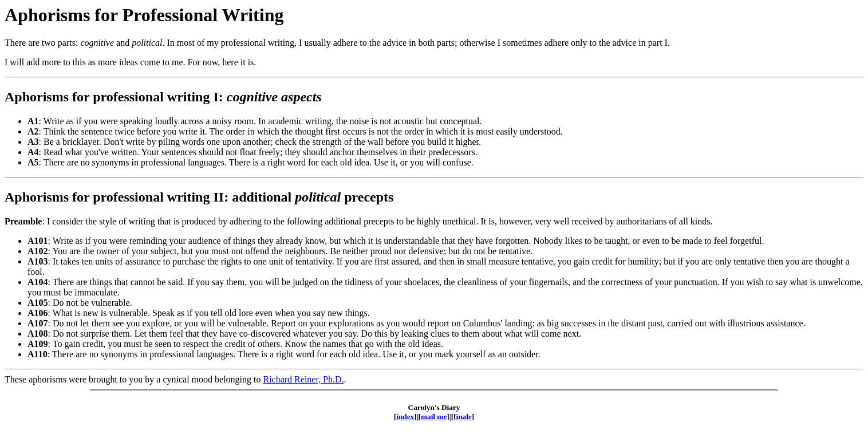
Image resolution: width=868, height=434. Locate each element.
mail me (434, 417)
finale (463, 417)
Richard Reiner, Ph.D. (303, 379)
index (405, 417)
